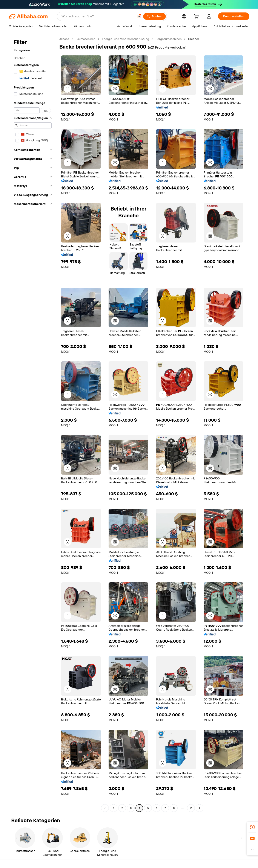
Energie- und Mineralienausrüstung (125, 39)
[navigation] (33, 424)
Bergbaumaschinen (169, 39)
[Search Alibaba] (97, 16)
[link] (252, 827)
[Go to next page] (200, 808)
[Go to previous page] (105, 808)
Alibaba (64, 39)
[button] (139, 16)
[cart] (197, 17)
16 (191, 808)
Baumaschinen (85, 39)
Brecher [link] (194, 39)
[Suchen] (154, 16)
